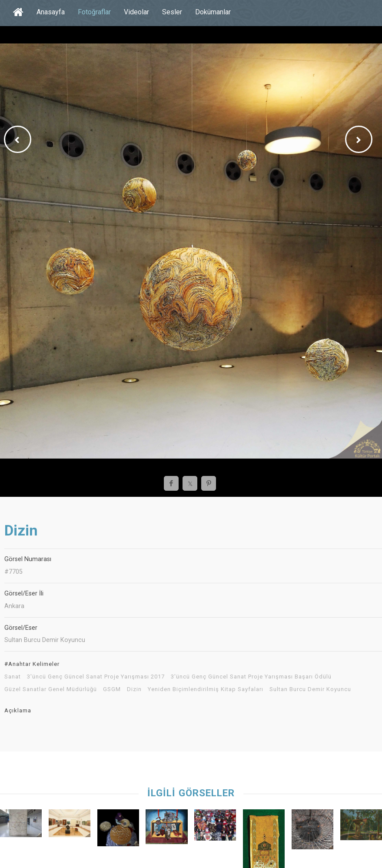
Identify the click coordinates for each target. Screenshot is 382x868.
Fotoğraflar (94, 12)
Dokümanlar (213, 12)
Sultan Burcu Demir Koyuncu (310, 689)
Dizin (134, 689)
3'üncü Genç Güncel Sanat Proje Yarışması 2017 (96, 677)
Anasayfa (51, 12)
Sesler (172, 12)
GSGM (112, 689)
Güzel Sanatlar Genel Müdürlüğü (51, 689)
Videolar (136, 12)
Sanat (13, 677)
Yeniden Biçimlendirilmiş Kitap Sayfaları (206, 689)
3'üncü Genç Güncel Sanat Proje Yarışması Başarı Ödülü (251, 677)
